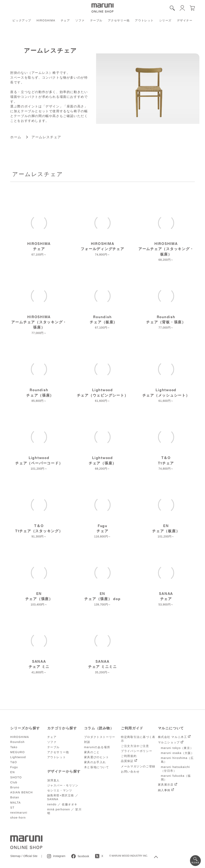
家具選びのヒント (97, 757)
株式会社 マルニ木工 (173, 737)
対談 (87, 742)
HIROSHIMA (46, 20)
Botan (15, 797)
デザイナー (185, 20)
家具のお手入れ (95, 762)
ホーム (16, 137)
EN (13, 772)
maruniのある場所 (97, 747)
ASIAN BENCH (22, 792)
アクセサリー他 (119, 20)
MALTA (16, 803)
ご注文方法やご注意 (135, 746)
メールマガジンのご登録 (138, 766)
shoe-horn (18, 818)
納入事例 (164, 790)
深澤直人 (53, 780)
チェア (65, 20)
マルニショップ (169, 742)
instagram (59, 856)
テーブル (96, 20)
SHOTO (16, 777)
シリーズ (165, 20)
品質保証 (127, 761)
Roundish (17, 742)
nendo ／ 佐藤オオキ (62, 804)
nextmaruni (19, 813)
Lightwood (18, 757)
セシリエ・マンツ (60, 790)
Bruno (15, 787)
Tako (14, 747)
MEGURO (18, 752)
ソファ (80, 20)
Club (14, 782)
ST (12, 808)
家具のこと (92, 752)
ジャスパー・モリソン (63, 785)
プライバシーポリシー (137, 751)
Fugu (14, 767)
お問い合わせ (130, 772)
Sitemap (15, 856)
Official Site (30, 856)
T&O (14, 762)
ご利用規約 (129, 756)
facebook (83, 856)
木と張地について (97, 767)
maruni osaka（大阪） (178, 753)
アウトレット (144, 20)
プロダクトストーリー (100, 737)
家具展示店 (166, 785)
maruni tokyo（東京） (177, 748)
